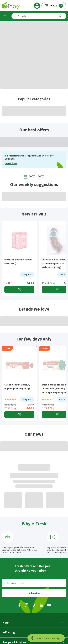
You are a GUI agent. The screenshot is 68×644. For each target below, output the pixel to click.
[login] (37, 6)
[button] (34, 623)
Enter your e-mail (14, 583)
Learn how (11, 163)
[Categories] (5, 16)
